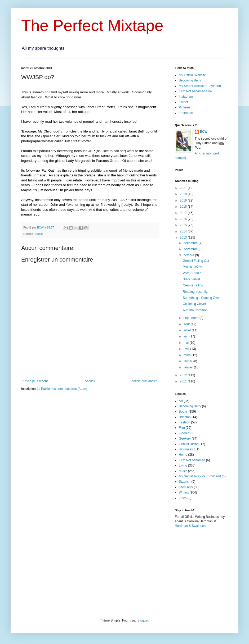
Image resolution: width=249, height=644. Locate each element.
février (188, 361)
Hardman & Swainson (190, 526)
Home (183, 455)
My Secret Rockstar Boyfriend (200, 86)
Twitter (183, 102)
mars (188, 355)
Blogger (143, 620)
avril (187, 349)
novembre (191, 249)
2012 (184, 375)
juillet (188, 330)
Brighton (185, 417)
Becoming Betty (190, 80)
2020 (184, 194)
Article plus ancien (145, 381)
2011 (184, 381)
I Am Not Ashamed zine (195, 91)
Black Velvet (191, 279)
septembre (192, 318)
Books (39, 234)
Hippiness (186, 449)
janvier (189, 367)
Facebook (186, 113)
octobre (189, 255)
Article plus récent (35, 381)
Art (181, 401)
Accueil (90, 381)
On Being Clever (194, 304)
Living (183, 465)
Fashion (184, 422)
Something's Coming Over (201, 298)
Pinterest (185, 107)
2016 (184, 219)
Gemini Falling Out (196, 261)
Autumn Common (195, 310)
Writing (184, 492)
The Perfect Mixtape (92, 26)
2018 (184, 207)
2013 (184, 237)
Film (182, 428)
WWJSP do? (192, 273)
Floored (184, 433)
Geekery (185, 439)
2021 (184, 188)
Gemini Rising (189, 444)
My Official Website (192, 75)
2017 (184, 213)
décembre (191, 243)
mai (187, 343)
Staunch (185, 482)
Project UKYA (192, 267)
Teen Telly (186, 487)
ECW (204, 132)
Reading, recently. (195, 292)
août (187, 324)
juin (186, 336)
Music (183, 471)
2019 (184, 200)
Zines (183, 498)
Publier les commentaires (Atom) (64, 389)
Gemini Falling (193, 285)
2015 (184, 225)
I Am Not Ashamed (192, 460)
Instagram (186, 97)
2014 (184, 231)
